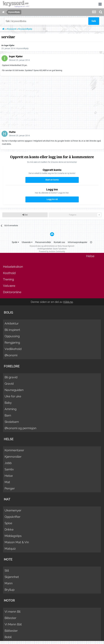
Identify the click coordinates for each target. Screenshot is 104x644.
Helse (90, 256)
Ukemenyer (13, 510)
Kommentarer (14, 450)
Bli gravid (11, 377)
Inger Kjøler (9, 45)
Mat (7, 482)
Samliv (9, 469)
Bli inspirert (12, 330)
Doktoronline (12, 292)
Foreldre (12, 366)
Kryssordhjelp (22, 48)
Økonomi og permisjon (20, 428)
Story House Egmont (66, 246)
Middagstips (13, 536)
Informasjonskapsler (78, 242)
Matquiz (10, 549)
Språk (15, 242)
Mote (8, 559)
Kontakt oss (59, 242)
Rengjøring (12, 343)
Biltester (10, 618)
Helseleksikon (13, 267)
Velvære (9, 286)
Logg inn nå (52, 199)
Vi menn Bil (12, 612)
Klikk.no (68, 302)
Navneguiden (14, 390)
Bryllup (10, 590)
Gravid (9, 384)
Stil (7, 571)
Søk (94, 21)
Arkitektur (12, 323)
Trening (8, 279)
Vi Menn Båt (13, 624)
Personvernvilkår (43, 242)
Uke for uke (13, 396)
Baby (8, 403)
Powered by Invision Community (52, 251)
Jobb (8, 463)
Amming (11, 409)
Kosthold (9, 273)
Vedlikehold (13, 349)
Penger (10, 488)
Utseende (27, 242)
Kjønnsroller (13, 457)
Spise (8, 523)
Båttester (11, 631)
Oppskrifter (12, 517)
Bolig (8, 313)
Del (25, 215)
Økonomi (11, 355)
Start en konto (52, 180)
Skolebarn (12, 422)
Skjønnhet (12, 577)
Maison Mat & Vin (17, 542)
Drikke (9, 529)
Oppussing (12, 336)
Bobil (8, 637)
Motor (9, 601)
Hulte (12, 132)
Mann (9, 583)
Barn (8, 415)
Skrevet (19, 60)
